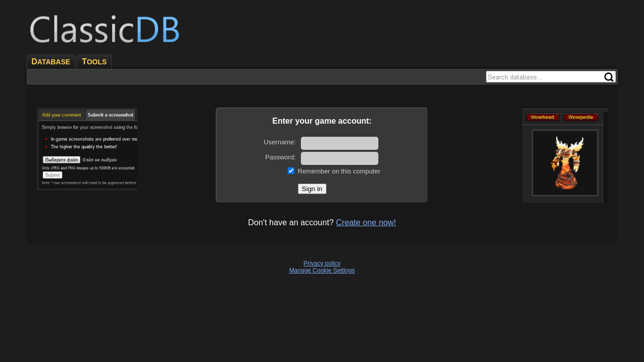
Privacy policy (322, 263)
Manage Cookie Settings (322, 270)
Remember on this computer (339, 171)
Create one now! (366, 222)
